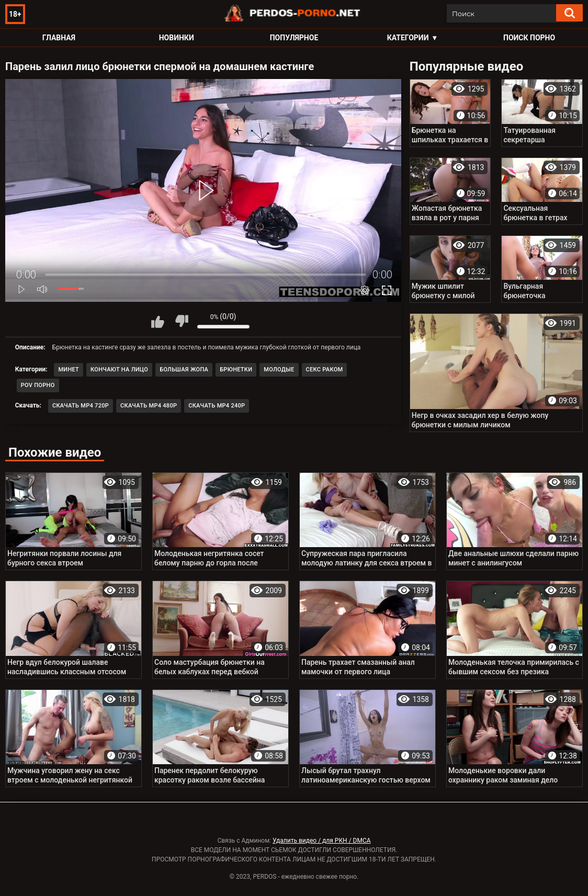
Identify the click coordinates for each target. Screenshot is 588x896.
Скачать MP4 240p (217, 406)
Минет (69, 370)
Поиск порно (529, 38)
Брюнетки (236, 370)
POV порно (38, 385)
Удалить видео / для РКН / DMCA (322, 841)
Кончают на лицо (119, 370)
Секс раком (325, 370)
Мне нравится (158, 321)
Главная (59, 38)
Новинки (177, 38)
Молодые (279, 370)
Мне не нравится (182, 321)
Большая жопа (184, 370)
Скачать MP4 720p (81, 406)
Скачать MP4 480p (149, 406)
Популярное (294, 38)
